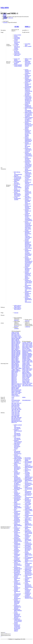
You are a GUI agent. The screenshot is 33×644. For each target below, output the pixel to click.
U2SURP (24, 383)
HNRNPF (29, 353)
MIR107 (13, 340)
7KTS (16, 412)
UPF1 (28, 383)
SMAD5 (13, 391)
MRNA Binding (28, 478)
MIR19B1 (14, 353)
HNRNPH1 (25, 355)
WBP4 (13, 395)
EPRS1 (28, 349)
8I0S (12, 419)
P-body (26, 582)
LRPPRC (24, 364)
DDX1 (24, 346)
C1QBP (31, 344)
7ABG (16, 408)
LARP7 (28, 362)
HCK (19, 335)
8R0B (21, 421)
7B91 (18, 409)
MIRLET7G (14, 384)
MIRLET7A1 (14, 373)
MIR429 (17, 366)
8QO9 (13, 420)
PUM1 (27, 370)
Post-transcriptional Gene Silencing (17, 438)
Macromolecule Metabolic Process (29, 484)
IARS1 (28, 358)
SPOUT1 (24, 377)
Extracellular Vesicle (17, 490)
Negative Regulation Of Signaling (17, 588)
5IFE (12, 403)
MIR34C (17, 365)
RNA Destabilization (17, 510)
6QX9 (15, 407)
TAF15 (28, 380)
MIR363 (13, 366)
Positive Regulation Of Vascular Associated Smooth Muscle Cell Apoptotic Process (28, 253)
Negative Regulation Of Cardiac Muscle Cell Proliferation (29, 154)
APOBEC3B (29, 343)
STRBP (28, 377)
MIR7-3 (17, 368)
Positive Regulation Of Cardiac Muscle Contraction (28, 173)
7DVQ (16, 410)
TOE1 (13, 393)
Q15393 (17, 402)
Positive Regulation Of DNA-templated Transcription (17, 194)
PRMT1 (24, 369)
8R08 (13, 421)
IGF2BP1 (24, 359)
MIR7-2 (13, 368)
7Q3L (18, 413)
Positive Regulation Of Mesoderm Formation (28, 269)
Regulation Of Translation (17, 551)
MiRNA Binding (28, 509)
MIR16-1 (13, 348)
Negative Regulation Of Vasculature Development (17, 518)
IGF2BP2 (29, 359)
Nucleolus (16, 49)
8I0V (20, 419)
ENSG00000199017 (27, 400)
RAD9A (18, 387)
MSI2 (27, 365)
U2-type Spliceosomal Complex (17, 42)
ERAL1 (24, 350)
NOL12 (19, 385)
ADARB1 (24, 343)
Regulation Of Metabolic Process (18, 568)
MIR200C (14, 355)
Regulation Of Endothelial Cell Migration (18, 607)
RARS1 (28, 371)
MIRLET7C (14, 378)
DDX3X (31, 346)
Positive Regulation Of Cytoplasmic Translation (28, 590)
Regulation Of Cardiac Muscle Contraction (28, 150)
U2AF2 (16, 393)
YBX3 (30, 384)
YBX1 (24, 384)
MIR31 (13, 364)
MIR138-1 (18, 342)
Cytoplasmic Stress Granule (28, 503)
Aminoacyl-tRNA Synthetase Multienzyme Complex (29, 512)
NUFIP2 (24, 368)
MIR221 (17, 359)
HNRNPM (29, 357)
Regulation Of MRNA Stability (18, 561)
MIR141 (13, 344)
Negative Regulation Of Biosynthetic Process (17, 473)
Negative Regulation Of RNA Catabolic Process (28, 540)
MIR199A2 (14, 352)
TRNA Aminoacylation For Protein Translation (28, 564)
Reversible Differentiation (28, 197)
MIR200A (14, 354)
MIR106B (18, 338)
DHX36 (24, 347)
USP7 (19, 393)
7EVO (13, 412)
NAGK (16, 385)
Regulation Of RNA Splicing (17, 191)
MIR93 (13, 372)
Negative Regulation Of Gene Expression (18, 456)
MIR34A (17, 364)
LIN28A (24, 363)
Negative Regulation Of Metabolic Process (18, 487)
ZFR (23, 386)
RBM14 (28, 373)
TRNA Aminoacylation (28, 577)
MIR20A (17, 356)
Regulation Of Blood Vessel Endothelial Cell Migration (18, 574)
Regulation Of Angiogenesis (17, 521)
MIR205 (18, 355)
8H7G (13, 418)
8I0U (17, 419)
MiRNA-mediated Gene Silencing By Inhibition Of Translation (29, 114)
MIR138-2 (14, 343)
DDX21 (27, 346)
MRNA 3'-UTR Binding (28, 59)
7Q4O (13, 414)
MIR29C (18, 362)
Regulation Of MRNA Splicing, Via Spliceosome (28, 532)
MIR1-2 (20, 337)
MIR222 (13, 360)
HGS (12, 336)
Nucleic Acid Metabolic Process (29, 466)
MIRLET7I (19, 384)
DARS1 (31, 345)
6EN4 (16, 406)
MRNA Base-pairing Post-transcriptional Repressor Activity (28, 64)
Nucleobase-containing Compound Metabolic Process (29, 475)
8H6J (13, 416)
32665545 (16, 320)
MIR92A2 (18, 371)
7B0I (15, 409)
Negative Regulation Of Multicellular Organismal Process (17, 602)
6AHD (13, 406)
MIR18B (13, 350)
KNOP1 (24, 362)
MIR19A (18, 352)
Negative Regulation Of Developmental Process (17, 584)
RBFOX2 (13, 389)
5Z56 (18, 403)
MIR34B (13, 365)
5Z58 (13, 404)
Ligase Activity (28, 575)
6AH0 (18, 404)
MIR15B (17, 347)
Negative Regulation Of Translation (17, 493)
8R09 (15, 421)
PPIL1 (16, 386)
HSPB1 (15, 336)
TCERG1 (20, 392)
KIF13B (19, 336)
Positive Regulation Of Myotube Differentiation (28, 85)
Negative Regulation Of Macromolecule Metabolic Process (18, 478)
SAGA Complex (18, 35)
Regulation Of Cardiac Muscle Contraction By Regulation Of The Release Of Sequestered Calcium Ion (28, 100)
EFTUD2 (17, 332)
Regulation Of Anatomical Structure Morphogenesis (17, 597)
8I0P (18, 418)
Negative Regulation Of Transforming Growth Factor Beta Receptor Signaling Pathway (17, 627)
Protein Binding (17, 61)
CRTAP (27, 345)
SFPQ (30, 376)
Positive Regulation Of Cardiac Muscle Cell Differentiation (28, 289)
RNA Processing (28, 461)
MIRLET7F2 (14, 383)
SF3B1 (20, 390)
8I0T (15, 419)
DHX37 (28, 347)
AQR (23, 344)
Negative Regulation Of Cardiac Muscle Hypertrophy (28, 80)
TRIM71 (28, 382)
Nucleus (16, 36)
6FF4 (18, 406)
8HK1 (16, 418)
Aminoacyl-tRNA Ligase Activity (29, 567)
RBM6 (17, 389)
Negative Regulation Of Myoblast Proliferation (28, 294)
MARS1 (28, 364)
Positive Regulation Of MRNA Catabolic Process (18, 507)
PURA (30, 370)
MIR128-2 (14, 342)
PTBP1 (27, 369)
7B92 (20, 409)
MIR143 (17, 344)
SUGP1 (24, 378)
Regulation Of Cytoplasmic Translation (28, 594)
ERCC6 (13, 335)
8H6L (18, 416)
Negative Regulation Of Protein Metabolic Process (18, 564)
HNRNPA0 (25, 351)
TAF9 (16, 392)
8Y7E (16, 422)
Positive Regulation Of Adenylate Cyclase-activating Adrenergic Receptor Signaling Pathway (29, 185)
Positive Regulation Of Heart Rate (28, 76)
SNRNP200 (18, 391)
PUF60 (24, 370)
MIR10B (17, 340)
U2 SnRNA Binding (17, 63)
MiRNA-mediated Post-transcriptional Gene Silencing (29, 110)
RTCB (30, 374)
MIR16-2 (18, 348)
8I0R (20, 418)
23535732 (27, 321)
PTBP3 (31, 369)
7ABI (13, 409)
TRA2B (28, 381)
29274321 (16, 326)
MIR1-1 (27, 27)
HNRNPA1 (30, 351)
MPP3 (13, 385)
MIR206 (13, 356)
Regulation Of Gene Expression (18, 496)
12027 (13, 399)
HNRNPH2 (30, 355)
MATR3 (24, 365)
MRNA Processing (16, 182)
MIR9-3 (18, 370)
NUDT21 (28, 367)
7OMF (19, 412)
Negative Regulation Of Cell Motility (17, 554)
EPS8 (18, 334)
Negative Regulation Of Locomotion (17, 558)
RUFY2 (16, 390)
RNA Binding (28, 458)
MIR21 (17, 358)
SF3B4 (27, 376)
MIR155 (17, 346)
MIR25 (17, 360)
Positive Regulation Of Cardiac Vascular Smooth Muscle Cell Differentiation (28, 282)
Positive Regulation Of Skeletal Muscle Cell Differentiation (28, 300)
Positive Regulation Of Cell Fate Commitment (28, 71)
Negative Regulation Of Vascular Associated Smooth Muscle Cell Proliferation (29, 217)
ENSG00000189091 (16, 400)
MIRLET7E (14, 380)
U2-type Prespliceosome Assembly (17, 198)
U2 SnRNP (16, 44)
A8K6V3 (13, 402)
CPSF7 (24, 345)
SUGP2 (27, 378)
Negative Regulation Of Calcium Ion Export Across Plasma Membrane (28, 275)
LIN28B (28, 363)
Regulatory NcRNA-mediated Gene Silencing (18, 442)
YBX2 (27, 384)
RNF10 (13, 390)
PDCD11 (28, 368)
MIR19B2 (18, 353)
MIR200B (18, 354)
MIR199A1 (18, 350)
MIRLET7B (14, 377)
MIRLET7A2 (14, 374)
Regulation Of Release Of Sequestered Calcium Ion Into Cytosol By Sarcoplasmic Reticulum (28, 91)
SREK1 (13, 392)
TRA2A (24, 381)
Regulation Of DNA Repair (17, 180)
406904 (24, 397)
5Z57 (20, 403)
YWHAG (13, 396)
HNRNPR (24, 358)
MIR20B (13, 358)
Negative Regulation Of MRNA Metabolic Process (29, 524)
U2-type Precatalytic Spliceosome (17, 52)
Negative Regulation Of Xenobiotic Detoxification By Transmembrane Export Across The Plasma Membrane (29, 262)
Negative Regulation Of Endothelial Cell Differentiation (28, 140)
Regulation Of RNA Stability (17, 570)
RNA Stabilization (29, 557)
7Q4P (15, 414)
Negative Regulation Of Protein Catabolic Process (18, 187)
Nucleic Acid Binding (17, 59)
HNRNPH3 (25, 356)
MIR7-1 (18, 367)
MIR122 (13, 341)
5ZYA (15, 404)
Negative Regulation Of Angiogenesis (17, 513)
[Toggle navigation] (1, 12)
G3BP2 (30, 350)
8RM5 (13, 422)
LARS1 (31, 362)
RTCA (27, 374)
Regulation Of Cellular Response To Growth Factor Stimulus (18, 621)
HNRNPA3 (25, 353)
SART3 (24, 375)
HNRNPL (24, 357)
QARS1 (24, 371)
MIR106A (14, 338)
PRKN (19, 386)
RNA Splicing (17, 184)
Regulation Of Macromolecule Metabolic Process (18, 540)
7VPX (13, 415)
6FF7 (13, 407)
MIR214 (13, 359)
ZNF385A (30, 386)
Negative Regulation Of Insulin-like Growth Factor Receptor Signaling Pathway (28, 133)
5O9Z (15, 403)
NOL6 (30, 365)
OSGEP (13, 386)
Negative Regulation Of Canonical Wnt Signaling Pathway (28, 193)
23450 (13, 397)
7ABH (19, 408)
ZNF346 (26, 386)
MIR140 (18, 343)
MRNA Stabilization (28, 581)
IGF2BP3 (24, 361)
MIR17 (13, 349)
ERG (16, 335)
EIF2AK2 (24, 349)
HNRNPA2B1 (25, 352)
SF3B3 (17, 27)
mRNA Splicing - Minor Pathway (18, 308)
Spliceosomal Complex (17, 39)
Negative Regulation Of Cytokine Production (17, 548)
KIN (31, 361)
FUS (27, 350)
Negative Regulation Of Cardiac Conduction (28, 211)
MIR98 (16, 372)
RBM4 (24, 374)
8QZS (19, 420)
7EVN (19, 410)
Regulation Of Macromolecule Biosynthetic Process (17, 500)
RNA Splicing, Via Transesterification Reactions (18, 174)
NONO (24, 367)
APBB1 (13, 332)
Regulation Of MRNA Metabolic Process (18, 610)
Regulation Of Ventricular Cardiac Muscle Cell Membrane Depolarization (28, 164)
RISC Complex (28, 46)
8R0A (18, 421)
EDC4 (31, 347)
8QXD (16, 420)
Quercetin (16, 313)
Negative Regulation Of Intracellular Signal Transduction (28, 201)
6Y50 (18, 407)
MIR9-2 (14, 370)
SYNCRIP (24, 380)
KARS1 (28, 361)
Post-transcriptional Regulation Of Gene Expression (18, 452)
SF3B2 (30, 375)
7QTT (18, 414)
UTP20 (31, 383)
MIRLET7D (14, 379)
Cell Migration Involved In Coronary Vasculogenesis (28, 178)
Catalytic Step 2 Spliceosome (17, 55)
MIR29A (13, 361)
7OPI (16, 413)
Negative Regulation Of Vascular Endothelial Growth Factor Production (17, 534)
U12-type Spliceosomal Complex (17, 47)
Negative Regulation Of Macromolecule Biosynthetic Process (17, 468)
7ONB (13, 413)
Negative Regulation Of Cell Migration (28, 105)
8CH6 (16, 415)
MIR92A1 (14, 371)
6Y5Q (13, 408)
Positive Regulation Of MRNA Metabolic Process (18, 525)
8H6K (15, 416)
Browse (5, 15)
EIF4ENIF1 (14, 334)
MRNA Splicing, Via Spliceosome (18, 177)
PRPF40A (14, 387)
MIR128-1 (18, 341)
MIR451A (14, 367)
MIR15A (13, 347)
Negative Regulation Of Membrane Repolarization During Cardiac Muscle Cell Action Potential (28, 244)
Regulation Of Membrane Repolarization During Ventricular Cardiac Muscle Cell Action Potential (28, 235)
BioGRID (5, 22)
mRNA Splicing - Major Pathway (18, 306)
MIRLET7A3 (14, 375)
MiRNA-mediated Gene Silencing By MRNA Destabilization (29, 119)
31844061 (16, 329)
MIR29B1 (18, 361)
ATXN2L (27, 344)
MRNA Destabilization (17, 503)
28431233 (11, 18)
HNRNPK (30, 356)
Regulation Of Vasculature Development (17, 529)
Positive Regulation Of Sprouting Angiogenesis (28, 207)
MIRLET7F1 (14, 381)
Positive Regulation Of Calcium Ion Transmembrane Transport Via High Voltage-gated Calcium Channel (28, 226)
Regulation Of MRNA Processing (28, 528)
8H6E (18, 415)
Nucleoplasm (17, 37)
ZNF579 (18, 396)
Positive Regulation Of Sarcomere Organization (28, 159)
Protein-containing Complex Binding (18, 65)
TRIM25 (24, 382)
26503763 (28, 327)
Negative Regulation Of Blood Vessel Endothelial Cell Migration (18, 615)
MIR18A (17, 349)
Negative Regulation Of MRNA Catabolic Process (29, 554)
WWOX (16, 395)
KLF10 (13, 337)
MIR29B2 (14, 362)
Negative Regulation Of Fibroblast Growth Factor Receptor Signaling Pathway (29, 125)
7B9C (13, 410)
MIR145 (13, 346)
